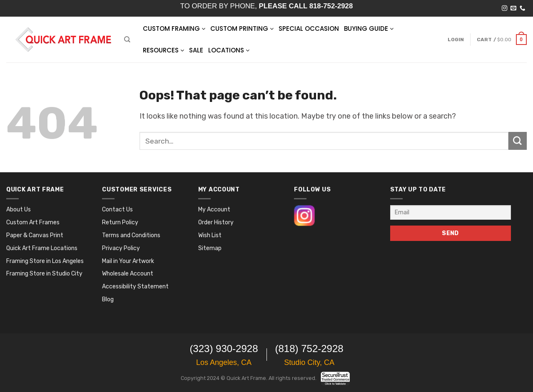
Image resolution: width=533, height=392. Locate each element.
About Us (19, 210)
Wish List (210, 235)
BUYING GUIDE (369, 29)
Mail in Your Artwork (128, 261)
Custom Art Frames (33, 222)
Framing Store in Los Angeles (45, 261)
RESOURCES (163, 50)
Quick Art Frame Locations (42, 248)
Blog (108, 299)
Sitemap (210, 248)
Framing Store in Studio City (44, 274)
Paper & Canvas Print (35, 235)
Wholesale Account (128, 274)
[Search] (127, 39)
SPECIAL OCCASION (309, 29)
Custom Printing (242, 29)
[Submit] (518, 141)
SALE (196, 50)
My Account (214, 210)
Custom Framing (174, 29)
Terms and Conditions (131, 235)
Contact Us (117, 210)
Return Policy (120, 222)
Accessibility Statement (135, 287)
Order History (216, 222)
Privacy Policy (121, 248)
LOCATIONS (229, 50)
